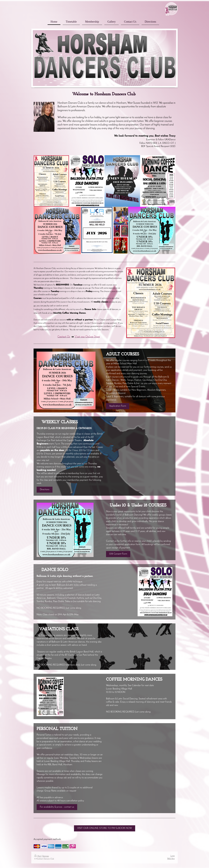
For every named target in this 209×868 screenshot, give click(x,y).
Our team (145, 125)
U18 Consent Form (118, 554)
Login (173, 856)
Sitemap (46, 856)
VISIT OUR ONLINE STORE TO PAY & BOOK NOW (105, 828)
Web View (171, 859)
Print (38, 856)
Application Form (118, 406)
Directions (45, 490)
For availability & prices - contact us (57, 807)
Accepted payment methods (47, 839)
